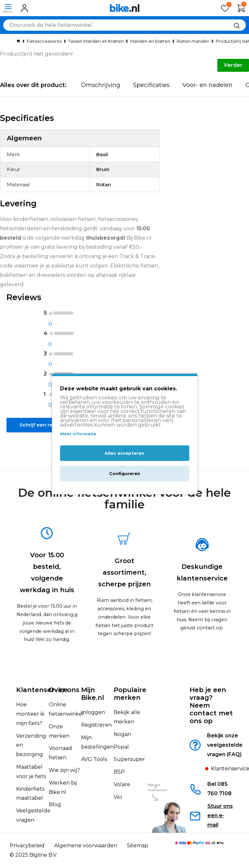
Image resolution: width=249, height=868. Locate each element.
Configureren (125, 474)
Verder (233, 65)
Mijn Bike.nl (93, 694)
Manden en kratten (150, 41)
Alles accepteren (124, 453)
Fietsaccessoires (44, 41)
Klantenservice (42, 690)
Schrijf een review (44, 433)
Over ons (64, 690)
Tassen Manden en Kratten (96, 41)
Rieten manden (193, 41)
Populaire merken (130, 694)
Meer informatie (78, 434)
